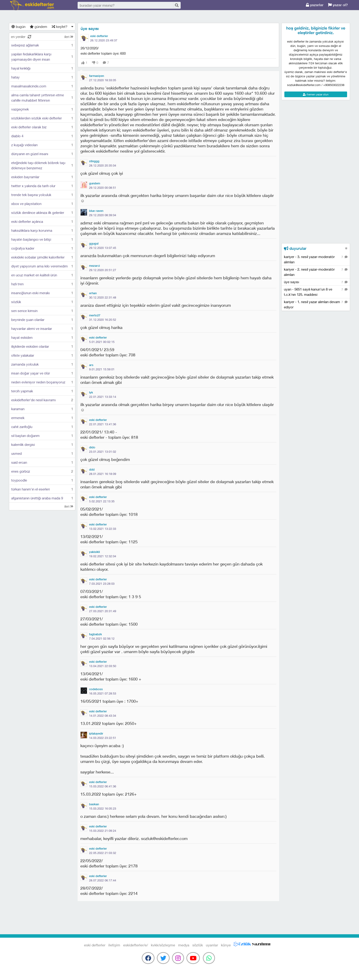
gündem (38, 27)
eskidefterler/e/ (136, 945)
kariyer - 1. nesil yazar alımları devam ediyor (316, 304)
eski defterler (32, 5)
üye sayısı (90, 28)
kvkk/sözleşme (163, 945)
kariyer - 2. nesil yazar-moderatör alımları (316, 272)
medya (184, 945)
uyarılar (212, 945)
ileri (69, 37)
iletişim (114, 945)
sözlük (198, 945)
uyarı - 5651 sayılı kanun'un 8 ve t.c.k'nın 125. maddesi (316, 292)
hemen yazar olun (316, 94)
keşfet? (60, 27)
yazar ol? (338, 5)
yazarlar (315, 5)
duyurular (295, 248)
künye (226, 945)
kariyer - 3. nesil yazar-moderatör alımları (316, 259)
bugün (18, 27)
